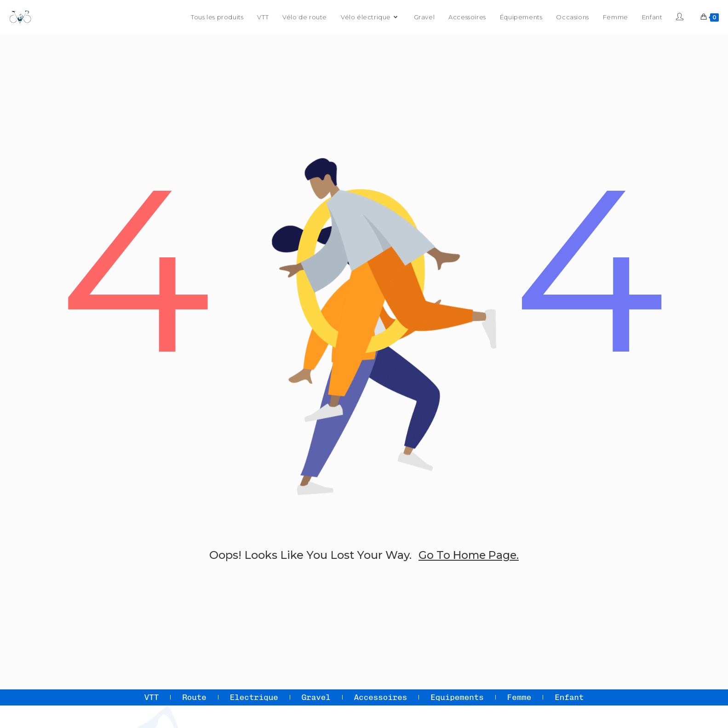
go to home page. (469, 555)
